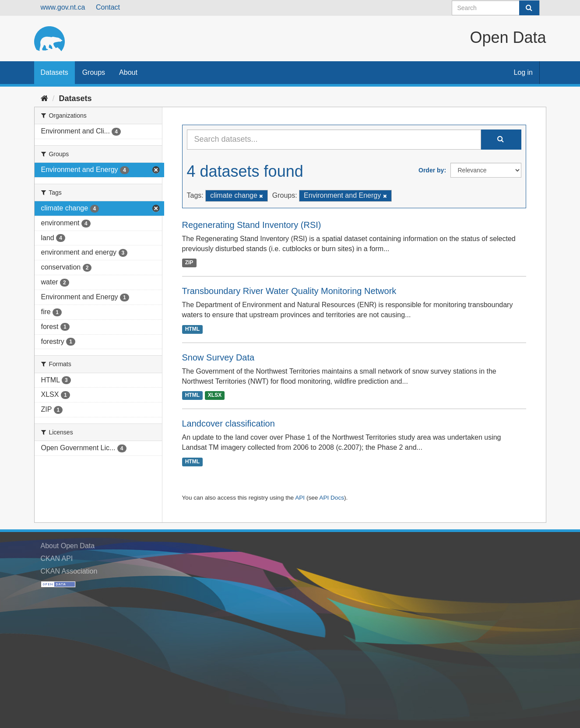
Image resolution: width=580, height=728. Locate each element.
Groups (94, 72)
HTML (192, 329)
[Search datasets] (496, 8)
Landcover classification (228, 423)
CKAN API (57, 558)
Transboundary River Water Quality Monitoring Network (289, 291)
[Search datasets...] (334, 140)
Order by (431, 170)
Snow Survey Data (218, 357)
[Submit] (529, 8)
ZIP (189, 262)
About (128, 72)
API (300, 498)
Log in (523, 72)
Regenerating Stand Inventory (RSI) (252, 225)
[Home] (44, 98)
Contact (108, 7)
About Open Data (68, 546)
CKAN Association (69, 571)
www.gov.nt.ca (63, 7)
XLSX (215, 395)
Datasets (54, 72)
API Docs (332, 498)
